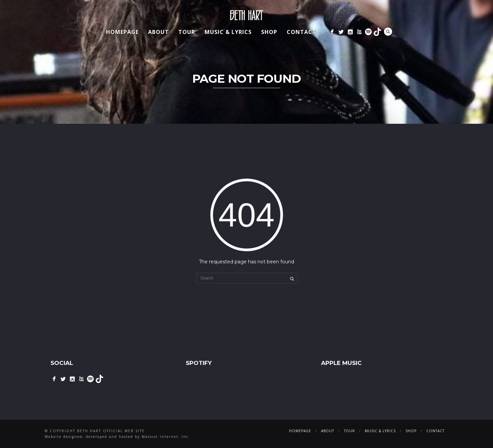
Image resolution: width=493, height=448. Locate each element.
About (159, 32)
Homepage (122, 32)
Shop (269, 32)
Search (388, 32)
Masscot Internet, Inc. (166, 437)
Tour (187, 32)
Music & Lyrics (228, 32)
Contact (302, 32)
